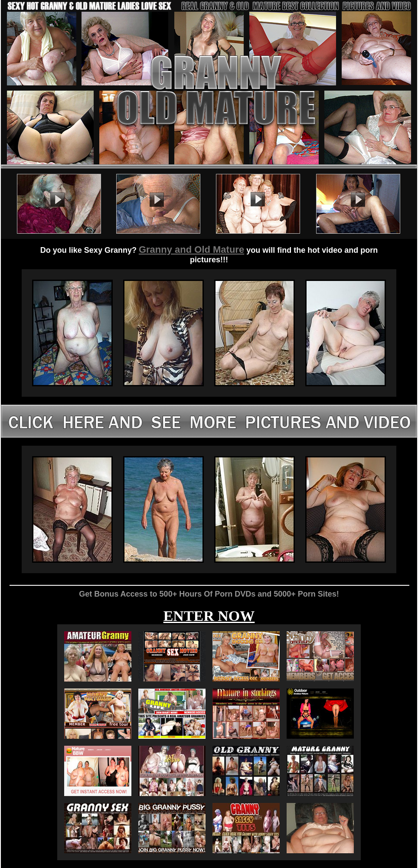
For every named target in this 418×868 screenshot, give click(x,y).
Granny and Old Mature (191, 250)
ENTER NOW (209, 616)
